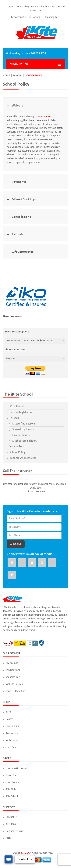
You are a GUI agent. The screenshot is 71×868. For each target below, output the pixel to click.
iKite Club (11, 789)
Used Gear (11, 747)
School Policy (17, 452)
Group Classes (21, 435)
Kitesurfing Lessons (24, 424)
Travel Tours (12, 775)
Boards (9, 719)
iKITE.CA (25, 853)
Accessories (12, 733)
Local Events (12, 782)
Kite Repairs (12, 824)
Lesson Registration (21, 412)
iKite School (17, 407)
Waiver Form (44, 117)
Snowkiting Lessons (24, 429)
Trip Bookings (34, 17)
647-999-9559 (38, 53)
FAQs (8, 838)
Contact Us (11, 817)
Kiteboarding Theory (25, 441)
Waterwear (12, 740)
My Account (18, 17)
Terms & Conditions (16, 691)
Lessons (14, 418)
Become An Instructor (23, 458)
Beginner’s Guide (15, 831)
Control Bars (12, 726)
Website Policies (14, 684)
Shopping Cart (52, 17)
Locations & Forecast (17, 768)
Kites (8, 712)
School (17, 76)
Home (6, 76)
